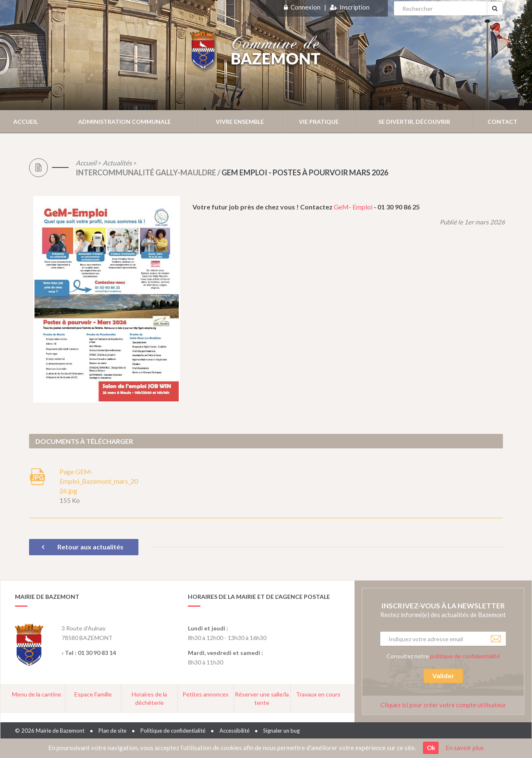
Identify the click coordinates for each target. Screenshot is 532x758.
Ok (431, 748)
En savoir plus (465, 748)
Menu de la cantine (37, 694)
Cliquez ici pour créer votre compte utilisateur (443, 705)
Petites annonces (206, 694)
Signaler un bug (281, 731)
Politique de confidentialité (173, 731)
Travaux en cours (318, 694)
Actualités (117, 163)
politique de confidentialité (465, 656)
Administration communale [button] (124, 122)
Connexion (305, 7)
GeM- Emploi (354, 207)
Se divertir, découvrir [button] (414, 122)
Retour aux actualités (84, 547)
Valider (443, 676)
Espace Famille (93, 694)
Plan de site (112, 731)
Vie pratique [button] (319, 122)
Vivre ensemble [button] (240, 122)
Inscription (355, 7)
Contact (502, 122)
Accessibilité (234, 731)
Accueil (26, 122)
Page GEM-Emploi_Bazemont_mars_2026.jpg (99, 481)
